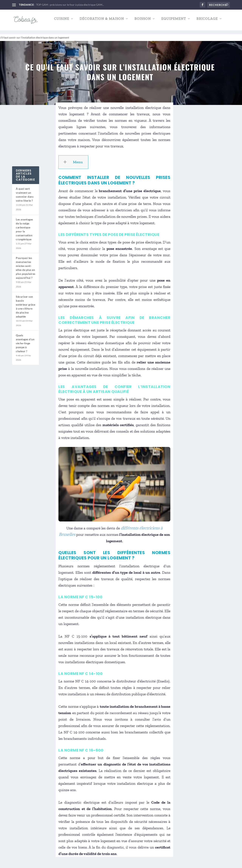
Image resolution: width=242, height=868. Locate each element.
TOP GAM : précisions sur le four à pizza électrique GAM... (70, 5)
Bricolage (207, 22)
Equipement (174, 22)
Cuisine (62, 22)
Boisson (143, 22)
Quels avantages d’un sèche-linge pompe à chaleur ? (25, 340)
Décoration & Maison (102, 22)
